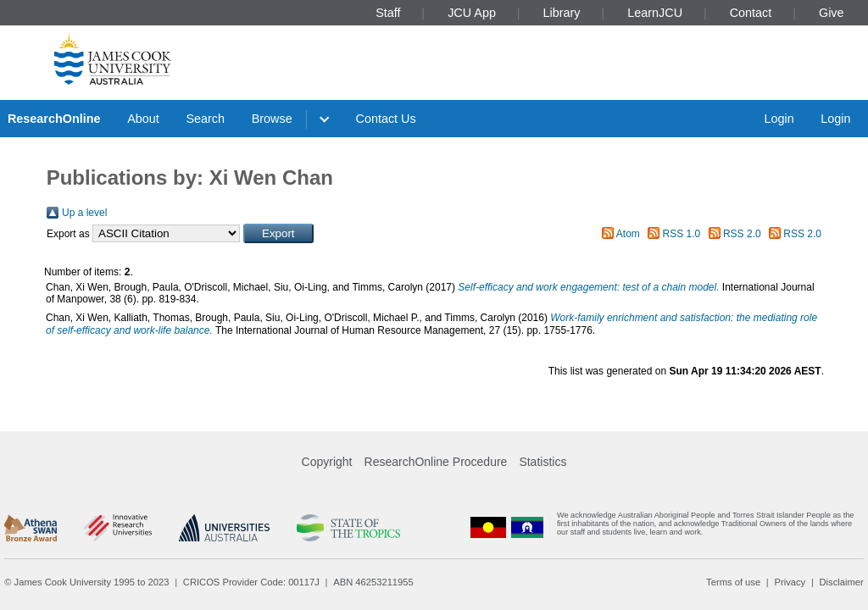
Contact (751, 13)
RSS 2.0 (742, 234)
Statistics (542, 462)
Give (832, 13)
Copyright (327, 462)
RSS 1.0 (682, 234)
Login (779, 119)
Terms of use (733, 582)
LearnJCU (655, 13)
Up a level (84, 213)
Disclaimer (842, 582)
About (143, 119)
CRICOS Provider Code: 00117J (251, 582)
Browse (272, 119)
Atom (628, 234)
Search (205, 119)
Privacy (790, 582)
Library (562, 13)
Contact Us (386, 119)
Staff (388, 13)
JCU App (472, 13)
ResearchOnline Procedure (436, 462)
